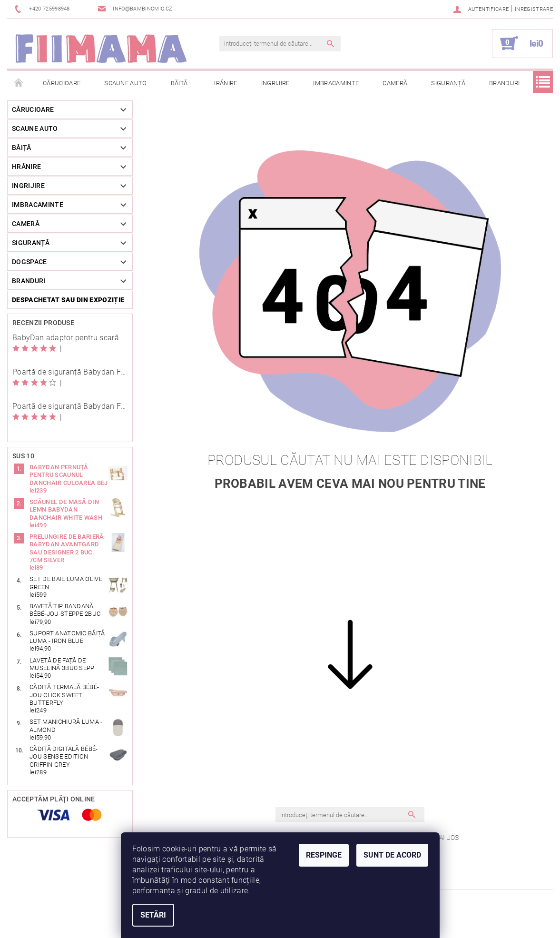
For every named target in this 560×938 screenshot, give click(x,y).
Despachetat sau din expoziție (68, 300)
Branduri (505, 83)
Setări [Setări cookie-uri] (153, 915)
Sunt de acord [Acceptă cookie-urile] (392, 855)
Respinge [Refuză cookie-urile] (324, 855)
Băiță (179, 83)
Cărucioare (62, 83)
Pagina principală (19, 83)
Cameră (395, 83)
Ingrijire (275, 83)
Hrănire (224, 83)
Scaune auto (126, 83)
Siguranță (448, 83)
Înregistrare (534, 9)
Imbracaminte (336, 83)
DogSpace (29, 262)
